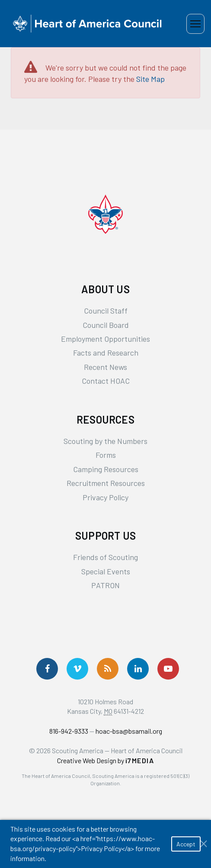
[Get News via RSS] (108, 669)
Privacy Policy (105, 497)
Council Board (106, 325)
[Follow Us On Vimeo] (77, 669)
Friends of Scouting (105, 557)
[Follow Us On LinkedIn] (138, 669)
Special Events (106, 571)
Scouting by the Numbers (105, 441)
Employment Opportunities (105, 339)
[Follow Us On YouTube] (168, 669)
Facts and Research (106, 353)
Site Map (150, 79)
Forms (106, 455)
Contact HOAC (106, 381)
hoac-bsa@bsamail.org (129, 731)
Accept (186, 844)
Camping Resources (106, 469)
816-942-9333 (69, 731)
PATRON (105, 585)
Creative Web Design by (106, 760)
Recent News (105, 367)
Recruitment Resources (106, 483)
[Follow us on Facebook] (47, 669)
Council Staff (106, 311)
